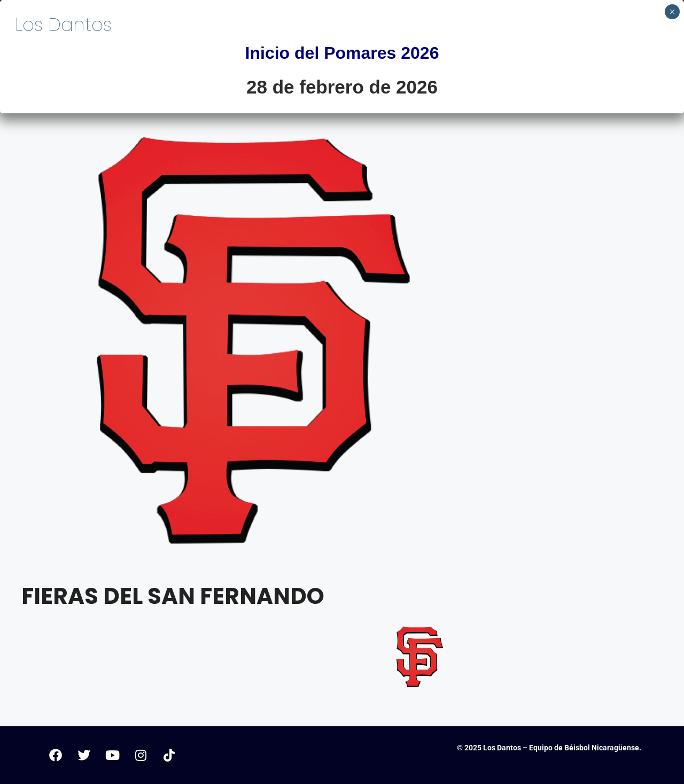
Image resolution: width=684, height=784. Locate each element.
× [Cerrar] (672, 12)
